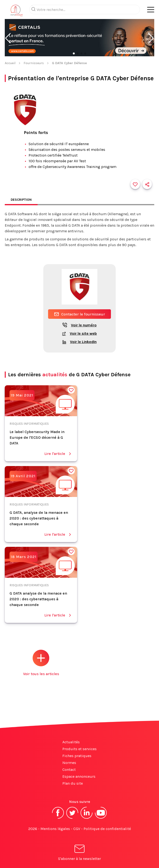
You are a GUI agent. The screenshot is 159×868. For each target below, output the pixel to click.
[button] (8, 38)
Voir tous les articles (41, 663)
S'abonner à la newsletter (79, 853)
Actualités (71, 742)
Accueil (10, 63)
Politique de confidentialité (107, 829)
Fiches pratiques (77, 756)
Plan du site (73, 783)
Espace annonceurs (79, 776)
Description (21, 200)
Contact (69, 770)
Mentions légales (55, 829)
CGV (77, 829)
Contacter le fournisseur (79, 314)
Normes (69, 763)
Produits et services (79, 749)
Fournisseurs (34, 63)
